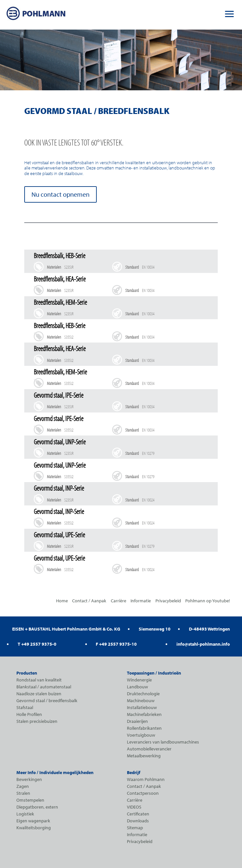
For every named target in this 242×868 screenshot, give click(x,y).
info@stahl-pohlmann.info (203, 644)
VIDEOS (134, 807)
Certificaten (138, 814)
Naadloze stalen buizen (39, 694)
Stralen (23, 793)
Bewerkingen (29, 779)
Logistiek (25, 814)
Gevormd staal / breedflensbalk (47, 701)
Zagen (23, 786)
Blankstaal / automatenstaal (44, 687)
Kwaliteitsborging (34, 828)
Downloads (138, 821)
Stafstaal (25, 707)
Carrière (119, 601)
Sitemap (135, 828)
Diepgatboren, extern (37, 807)
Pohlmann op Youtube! (208, 601)
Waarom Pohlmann (146, 779)
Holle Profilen (29, 714)
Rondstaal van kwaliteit (39, 680)
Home (62, 601)
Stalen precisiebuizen (37, 721)
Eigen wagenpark (33, 821)
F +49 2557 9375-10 (116, 644)
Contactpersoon (143, 793)
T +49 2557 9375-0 (37, 644)
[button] (230, 13)
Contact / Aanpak (89, 601)
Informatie (141, 601)
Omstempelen (30, 800)
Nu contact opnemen (60, 194)
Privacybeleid (168, 601)
